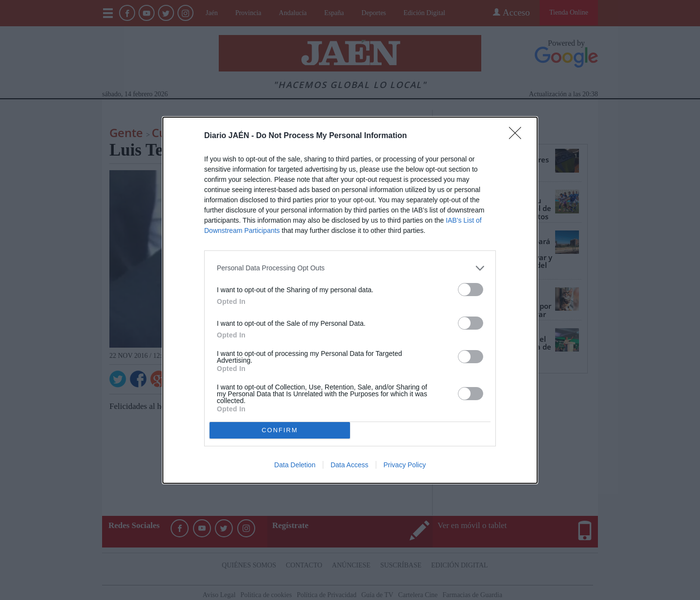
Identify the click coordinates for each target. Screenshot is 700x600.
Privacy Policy (405, 465)
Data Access (350, 465)
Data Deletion (295, 465)
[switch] (471, 290)
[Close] (518, 136)
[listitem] (350, 268)
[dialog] (350, 300)
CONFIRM (280, 430)
